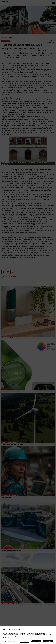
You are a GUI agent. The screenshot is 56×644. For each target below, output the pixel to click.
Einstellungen (25, 641)
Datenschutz (6, 642)
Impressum (13, 642)
